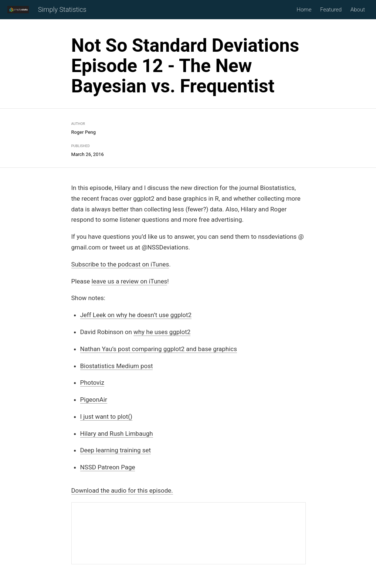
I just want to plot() (106, 417)
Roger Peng (84, 132)
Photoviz (92, 383)
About (358, 10)
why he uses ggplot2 (162, 332)
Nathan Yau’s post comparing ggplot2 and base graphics (159, 349)
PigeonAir (94, 400)
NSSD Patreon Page (108, 468)
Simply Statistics (62, 10)
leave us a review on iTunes (129, 281)
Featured (331, 10)
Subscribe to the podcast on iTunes (120, 264)
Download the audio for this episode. (122, 490)
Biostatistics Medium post (117, 366)
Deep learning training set (116, 451)
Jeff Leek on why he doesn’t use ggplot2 (136, 315)
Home (304, 10)
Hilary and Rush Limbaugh (117, 434)
